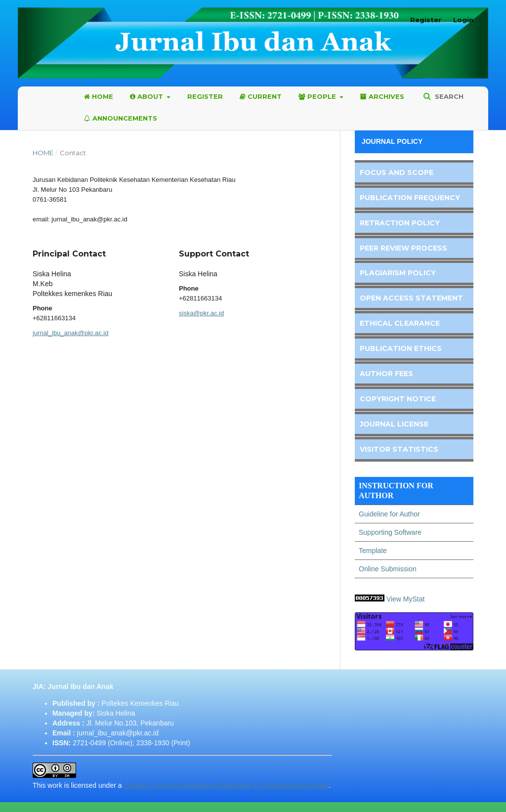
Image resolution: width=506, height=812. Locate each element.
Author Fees (386, 374)
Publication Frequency (410, 198)
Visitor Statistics (399, 449)
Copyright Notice (398, 399)
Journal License (394, 424)
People (318, 96)
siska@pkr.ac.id (201, 313)
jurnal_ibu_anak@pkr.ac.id (70, 333)
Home (99, 96)
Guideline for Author (389, 514)
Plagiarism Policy (398, 273)
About (148, 96)
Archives (382, 96)
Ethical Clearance (400, 323)
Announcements (121, 118)
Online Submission (388, 569)
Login (463, 20)
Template (373, 551)
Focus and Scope (397, 172)
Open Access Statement (411, 298)
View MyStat (406, 599)
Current (261, 96)
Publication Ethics (401, 348)
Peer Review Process (403, 248)
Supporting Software (390, 532)
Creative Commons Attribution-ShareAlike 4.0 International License (226, 785)
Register (205, 96)
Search (448, 96)
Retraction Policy (400, 223)
